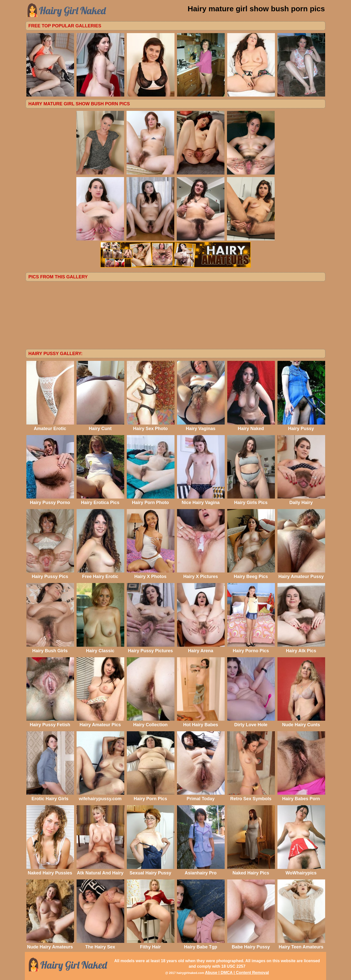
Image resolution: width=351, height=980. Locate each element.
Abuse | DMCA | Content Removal (237, 973)
